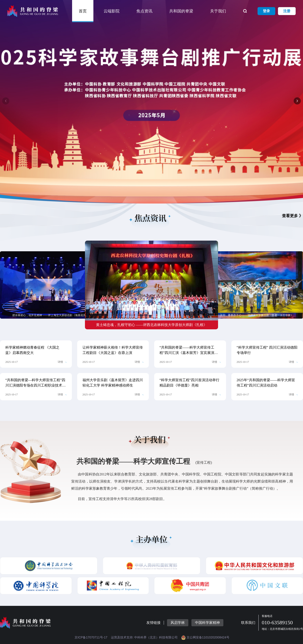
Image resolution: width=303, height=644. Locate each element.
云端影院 (112, 11)
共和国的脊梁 (181, 11)
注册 (287, 11)
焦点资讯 (144, 11)
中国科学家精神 (207, 623)
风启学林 (178, 623)
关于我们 (218, 11)
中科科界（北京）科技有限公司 (156, 637)
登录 (266, 11)
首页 (83, 11)
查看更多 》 (292, 216)
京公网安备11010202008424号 (205, 637)
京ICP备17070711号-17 (91, 637)
